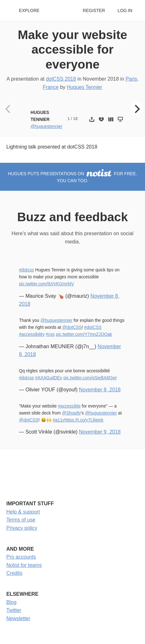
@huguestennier (47, 126)
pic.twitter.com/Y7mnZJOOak (84, 334)
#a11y (59, 420)
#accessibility (32, 334)
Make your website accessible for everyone (72, 50)
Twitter (14, 610)
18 (75, 119)
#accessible (69, 406)
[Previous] (9, 109)
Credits (14, 573)
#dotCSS (93, 327)
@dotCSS (72, 327)
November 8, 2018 (100, 390)
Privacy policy (22, 528)
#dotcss (26, 270)
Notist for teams (24, 565)
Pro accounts (21, 557)
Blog (11, 602)
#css (50, 334)
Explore (29, 11)
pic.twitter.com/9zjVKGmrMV (47, 284)
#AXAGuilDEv (49, 378)
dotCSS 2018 (61, 79)
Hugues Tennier (85, 87)
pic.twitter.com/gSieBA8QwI (90, 378)
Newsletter (18, 618)
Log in (125, 11)
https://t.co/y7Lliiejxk (84, 420)
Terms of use (21, 520)
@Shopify (72, 413)
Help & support (23, 512)
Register (94, 11)
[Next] (136, 109)
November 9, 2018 (100, 432)
